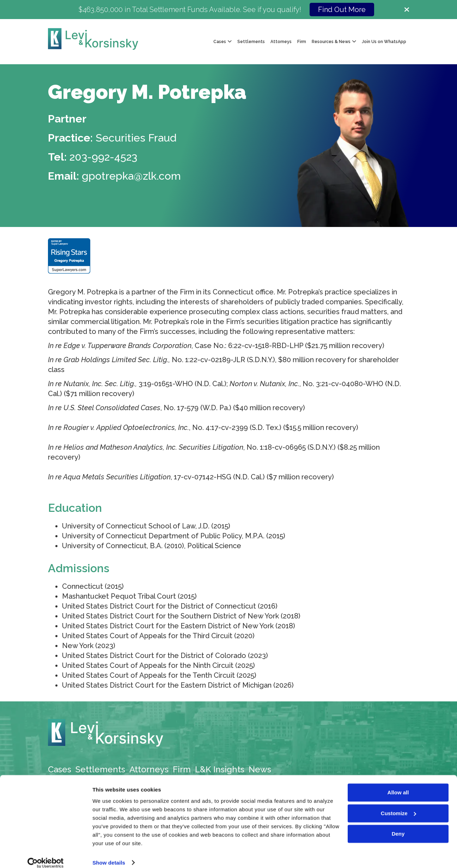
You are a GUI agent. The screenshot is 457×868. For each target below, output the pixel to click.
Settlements (251, 42)
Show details (109, 854)
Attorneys (281, 42)
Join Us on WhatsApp (384, 42)
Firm (302, 42)
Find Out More (342, 10)
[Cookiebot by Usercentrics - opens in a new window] (46, 854)
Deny (398, 825)
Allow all (398, 784)
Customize (398, 805)
